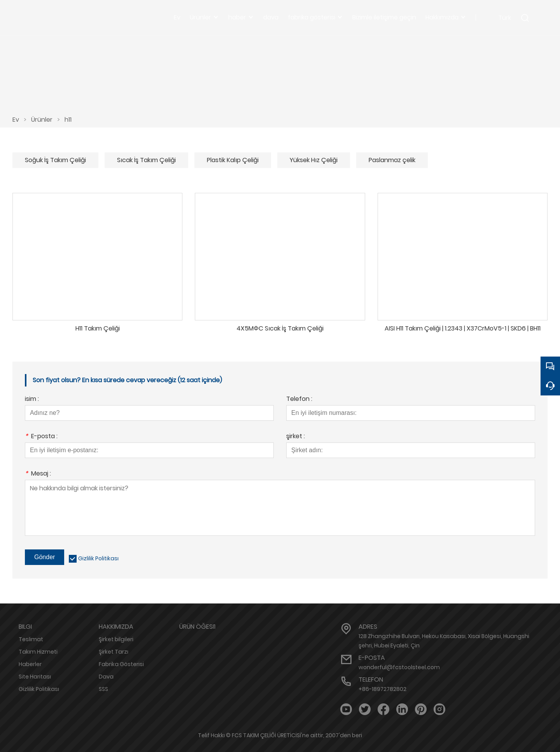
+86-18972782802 (382, 689)
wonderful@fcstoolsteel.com (399, 667)
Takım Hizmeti (38, 652)
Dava (106, 677)
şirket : (296, 437)
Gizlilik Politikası (98, 558)
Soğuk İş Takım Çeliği (55, 160)
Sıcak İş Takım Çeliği (146, 160)
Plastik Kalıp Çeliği (233, 160)
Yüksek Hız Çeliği (314, 160)
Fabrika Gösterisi (121, 664)
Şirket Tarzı (114, 652)
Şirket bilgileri (116, 639)
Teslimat (31, 639)
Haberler (30, 664)
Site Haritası (35, 677)
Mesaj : (38, 474)
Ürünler (42, 120)
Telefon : (299, 400)
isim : (32, 400)
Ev (16, 120)
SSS (103, 689)
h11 (68, 120)
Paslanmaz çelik (392, 160)
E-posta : (41, 437)
